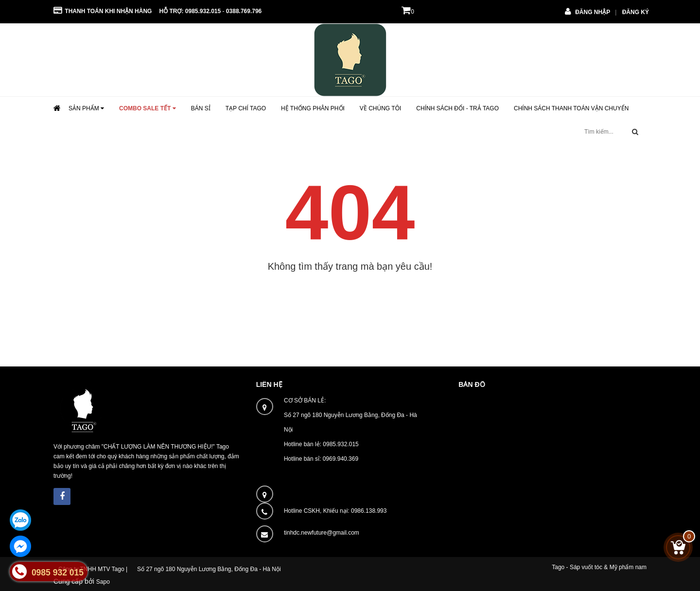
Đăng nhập (593, 12)
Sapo (103, 582)
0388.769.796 (244, 11)
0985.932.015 (341, 444)
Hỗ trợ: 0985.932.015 (190, 11)
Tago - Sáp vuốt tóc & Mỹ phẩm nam (599, 567)
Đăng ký (636, 12)
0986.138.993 (369, 511)
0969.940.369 (341, 459)
